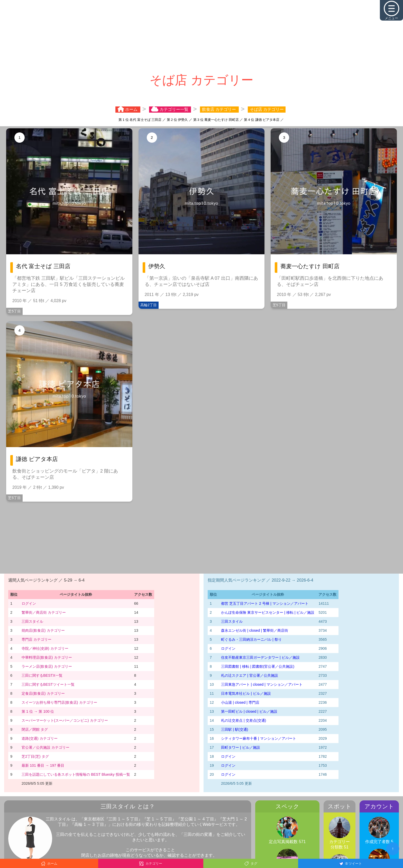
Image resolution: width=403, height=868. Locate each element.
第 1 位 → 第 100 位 (38, 711)
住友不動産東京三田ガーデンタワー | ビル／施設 (260, 657)
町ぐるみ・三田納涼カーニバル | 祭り (251, 639)
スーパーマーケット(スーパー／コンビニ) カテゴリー (65, 720)
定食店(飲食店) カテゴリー (43, 693)
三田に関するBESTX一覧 (42, 675)
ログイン (29, 603)
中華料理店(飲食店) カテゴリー (47, 657)
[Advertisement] (201, 36)
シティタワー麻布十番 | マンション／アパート (259, 738)
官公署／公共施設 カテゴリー (45, 747)
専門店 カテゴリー (36, 639)
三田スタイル (32, 621)
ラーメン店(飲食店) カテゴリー (47, 666)
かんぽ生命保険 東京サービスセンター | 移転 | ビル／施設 (268, 612)
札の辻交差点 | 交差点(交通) (244, 720)
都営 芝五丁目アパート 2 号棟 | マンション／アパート (265, 603)
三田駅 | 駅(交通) (235, 729)
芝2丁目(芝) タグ (35, 756)
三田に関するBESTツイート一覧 (48, 684)
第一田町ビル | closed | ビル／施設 (249, 711)
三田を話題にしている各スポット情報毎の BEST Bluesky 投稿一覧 (76, 774)
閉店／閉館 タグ (35, 729)
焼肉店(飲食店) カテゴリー (43, 630)
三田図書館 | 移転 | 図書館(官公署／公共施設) (258, 666)
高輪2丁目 (149, 305)
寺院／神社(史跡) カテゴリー (45, 648)
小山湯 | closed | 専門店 (240, 702)
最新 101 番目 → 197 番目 (43, 765)
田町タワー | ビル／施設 (241, 747)
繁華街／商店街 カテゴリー (44, 612)
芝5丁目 (14, 311)
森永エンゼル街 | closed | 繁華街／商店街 (255, 630)
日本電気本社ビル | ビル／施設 (246, 693)
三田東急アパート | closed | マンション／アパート (262, 684)
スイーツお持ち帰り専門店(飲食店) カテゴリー (59, 702)
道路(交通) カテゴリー (40, 738)
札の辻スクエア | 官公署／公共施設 (250, 675)
